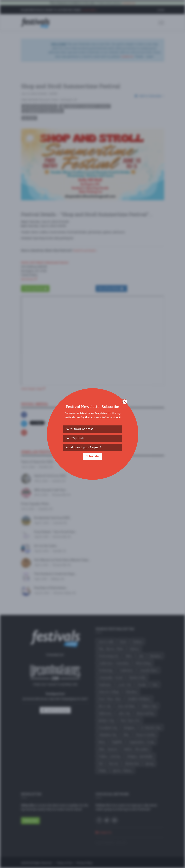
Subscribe (93, 456)
